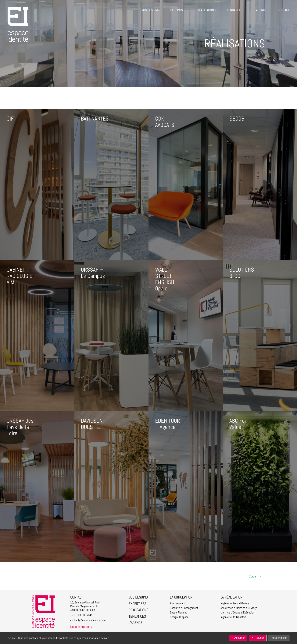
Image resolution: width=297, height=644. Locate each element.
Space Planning (179, 613)
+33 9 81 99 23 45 (81, 615)
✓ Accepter (238, 638)
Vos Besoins (150, 10)
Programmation (179, 603)
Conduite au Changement (184, 608)
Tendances (235, 10)
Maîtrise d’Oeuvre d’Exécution (237, 613)
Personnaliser (279, 638)
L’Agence (260, 10)
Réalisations (207, 10)
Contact (284, 10)
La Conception (181, 597)
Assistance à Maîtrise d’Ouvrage (239, 608)
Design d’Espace (179, 617)
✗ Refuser (258, 638)
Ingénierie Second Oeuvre (235, 603)
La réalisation (231, 597)
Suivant (254, 576)
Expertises (178, 10)
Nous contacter (80, 627)
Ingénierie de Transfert (233, 617)
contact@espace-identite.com (88, 620)
